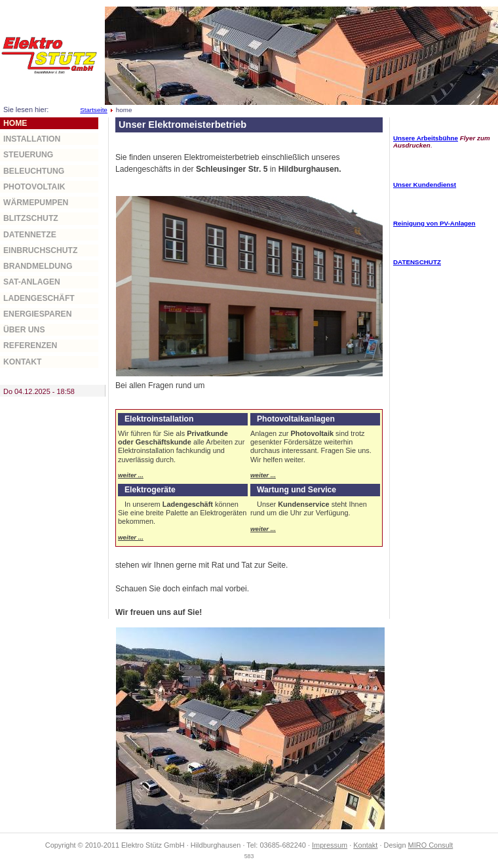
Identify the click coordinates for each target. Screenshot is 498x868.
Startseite (94, 110)
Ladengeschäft (39, 298)
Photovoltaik (34, 187)
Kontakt (23, 362)
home (15, 123)
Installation (32, 139)
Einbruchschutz (40, 250)
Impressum (330, 845)
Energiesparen (37, 314)
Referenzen (30, 345)
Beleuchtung (34, 171)
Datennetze (30, 235)
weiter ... (131, 475)
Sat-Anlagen (32, 282)
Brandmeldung (38, 266)
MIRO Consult (431, 845)
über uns (24, 330)
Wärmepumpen (36, 203)
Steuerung (28, 155)
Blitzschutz (31, 218)
